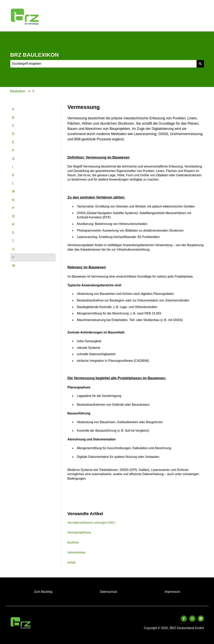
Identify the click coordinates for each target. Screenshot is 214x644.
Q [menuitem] (13, 216)
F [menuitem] (13, 150)
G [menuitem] (13, 159)
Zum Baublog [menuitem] (43, 592)
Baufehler (73, 542)
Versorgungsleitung (79, 532)
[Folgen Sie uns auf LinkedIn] (201, 619)
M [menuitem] (13, 191)
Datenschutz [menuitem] (109, 592)
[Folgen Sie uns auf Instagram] (192, 619)
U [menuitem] (13, 249)
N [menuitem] (13, 200)
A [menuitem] (13, 109)
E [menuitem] (13, 142)
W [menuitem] (14, 266)
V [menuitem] (13, 257)
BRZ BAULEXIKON (34, 55)
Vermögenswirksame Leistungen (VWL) (91, 522)
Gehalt (71, 562)
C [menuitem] (13, 126)
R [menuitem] (13, 224)
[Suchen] (200, 64)
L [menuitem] (13, 183)
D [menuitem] (13, 134)
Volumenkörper (76, 552)
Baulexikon (18, 91)
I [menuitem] (13, 167)
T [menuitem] (13, 241)
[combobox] (103, 64)
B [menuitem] (13, 118)
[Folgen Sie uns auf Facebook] (184, 619)
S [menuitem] (13, 233)
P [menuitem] (13, 208)
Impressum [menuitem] (172, 592)
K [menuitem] (13, 175)
